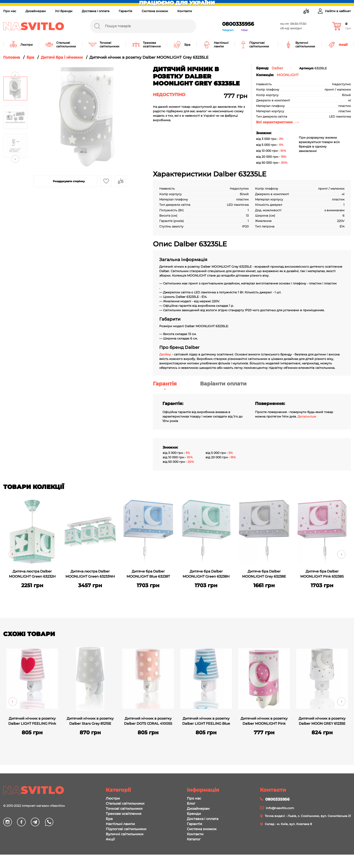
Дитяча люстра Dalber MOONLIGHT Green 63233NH (90, 574)
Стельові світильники (125, 803)
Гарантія (126, 11)
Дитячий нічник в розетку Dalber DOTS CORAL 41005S (148, 721)
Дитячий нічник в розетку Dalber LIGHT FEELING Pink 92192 (32, 722)
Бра (109, 819)
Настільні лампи (120, 824)
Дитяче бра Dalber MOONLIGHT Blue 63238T (148, 574)
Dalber (277, 68)
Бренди (194, 814)
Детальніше (307, 416)
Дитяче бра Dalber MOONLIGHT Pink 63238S (322, 574)
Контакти (185, 11)
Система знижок (155, 11)
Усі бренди (64, 11)
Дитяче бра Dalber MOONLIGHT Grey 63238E (264, 574)
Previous (15, 67)
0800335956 (238, 24)
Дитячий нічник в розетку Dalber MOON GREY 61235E (322, 721)
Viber (244, 30)
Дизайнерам (36, 11)
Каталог (194, 839)
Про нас (10, 11)
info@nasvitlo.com (280, 808)
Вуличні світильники (125, 834)
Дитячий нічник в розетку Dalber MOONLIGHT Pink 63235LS (264, 722)
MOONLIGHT (288, 75)
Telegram (228, 30)
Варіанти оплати (223, 384)
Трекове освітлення (124, 814)
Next (15, 167)
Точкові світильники (124, 809)
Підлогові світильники (126, 829)
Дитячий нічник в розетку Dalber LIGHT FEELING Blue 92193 (206, 722)
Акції (110, 839)
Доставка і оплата (96, 11)
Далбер (165, 354)
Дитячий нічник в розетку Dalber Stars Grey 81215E (90, 721)
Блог (191, 803)
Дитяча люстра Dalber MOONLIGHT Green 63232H (32, 574)
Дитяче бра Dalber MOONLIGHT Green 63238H (206, 574)
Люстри (113, 798)
